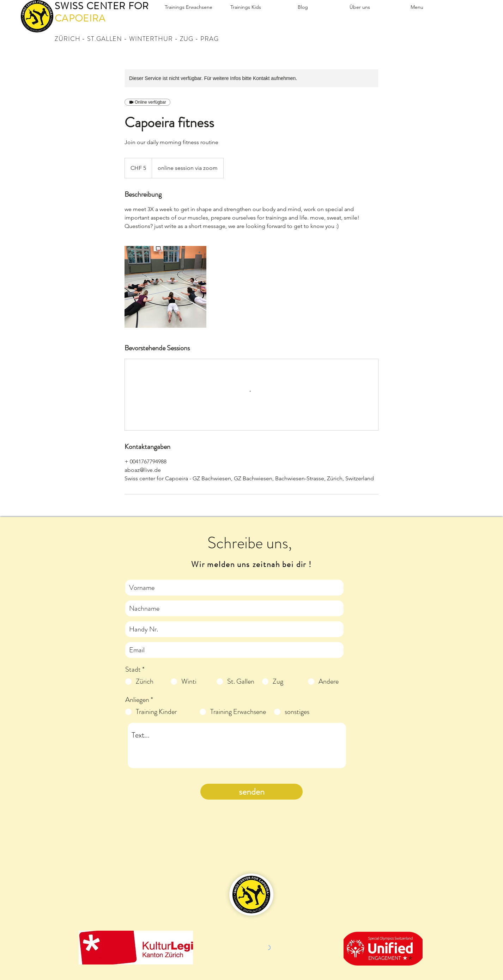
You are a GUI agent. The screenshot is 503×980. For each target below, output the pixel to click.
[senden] (251, 792)
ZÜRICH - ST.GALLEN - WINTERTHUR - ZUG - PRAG (137, 39)
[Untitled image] (165, 287)
